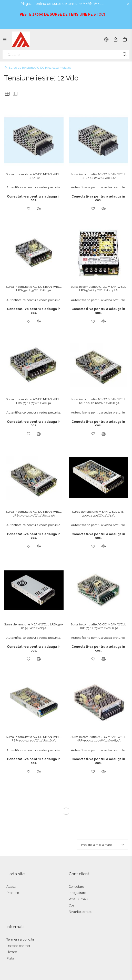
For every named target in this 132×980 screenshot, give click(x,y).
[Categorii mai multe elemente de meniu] (5, 39)
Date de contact (18, 946)
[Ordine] (103, 845)
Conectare (76, 887)
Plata (10, 958)
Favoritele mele (80, 912)
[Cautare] (66, 54)
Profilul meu (78, 899)
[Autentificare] (116, 39)
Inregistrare (77, 893)
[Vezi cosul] (125, 39)
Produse (13, 893)
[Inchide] (128, 4)
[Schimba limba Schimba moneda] (106, 39)
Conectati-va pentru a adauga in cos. (34, 198)
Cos (71, 905)
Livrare (12, 952)
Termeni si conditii (20, 939)
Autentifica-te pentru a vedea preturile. (34, 187)
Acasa (11, 887)
